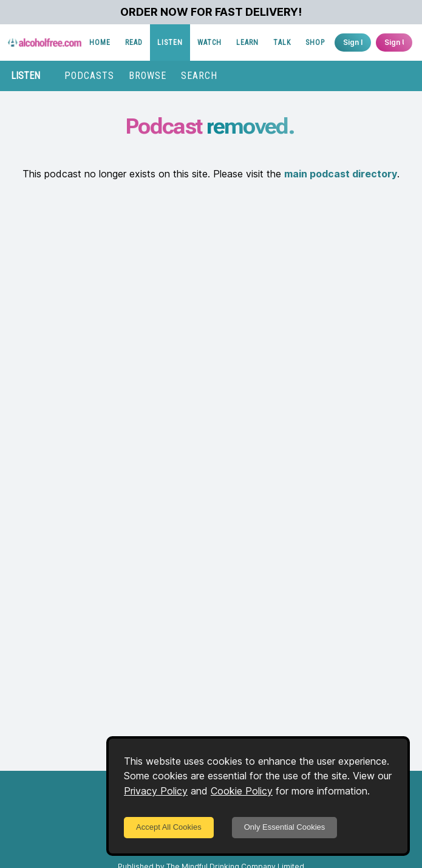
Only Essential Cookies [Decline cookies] (285, 827)
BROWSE (148, 76)
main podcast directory (341, 174)
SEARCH (199, 76)
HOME (100, 43)
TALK (282, 43)
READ (134, 43)
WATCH (209, 43)
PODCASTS (89, 76)
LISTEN (170, 43)
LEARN (247, 43)
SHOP (315, 43)
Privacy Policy (156, 791)
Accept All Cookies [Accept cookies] (169, 827)
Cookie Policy (242, 791)
